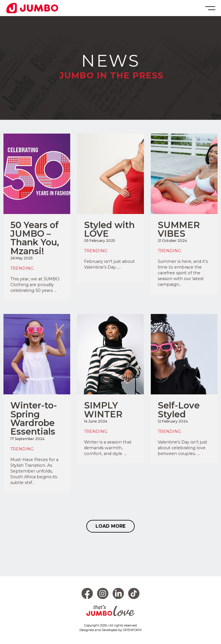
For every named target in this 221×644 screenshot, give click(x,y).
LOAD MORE (110, 526)
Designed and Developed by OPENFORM (110, 630)
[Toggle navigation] (209, 8)
